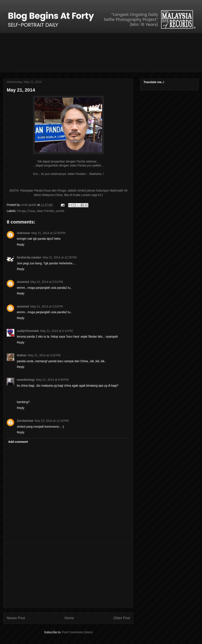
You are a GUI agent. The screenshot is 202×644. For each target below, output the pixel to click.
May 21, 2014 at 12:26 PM (60, 257)
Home (69, 618)
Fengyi (21, 211)
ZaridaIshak (25, 421)
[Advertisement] (68, 575)
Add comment (18, 442)
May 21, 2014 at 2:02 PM (47, 306)
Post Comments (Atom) (77, 632)
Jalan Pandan (45, 211)
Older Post (122, 618)
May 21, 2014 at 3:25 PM (44, 355)
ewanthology (26, 380)
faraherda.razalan (29, 257)
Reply (21, 245)
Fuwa (31, 211)
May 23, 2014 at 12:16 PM (52, 421)
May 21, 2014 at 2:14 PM (56, 331)
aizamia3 (23, 282)
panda (60, 211)
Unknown (23, 233)
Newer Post (16, 618)
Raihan (22, 355)
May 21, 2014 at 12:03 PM (48, 233)
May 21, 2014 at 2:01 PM (47, 282)
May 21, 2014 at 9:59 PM (52, 380)
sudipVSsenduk (28, 331)
